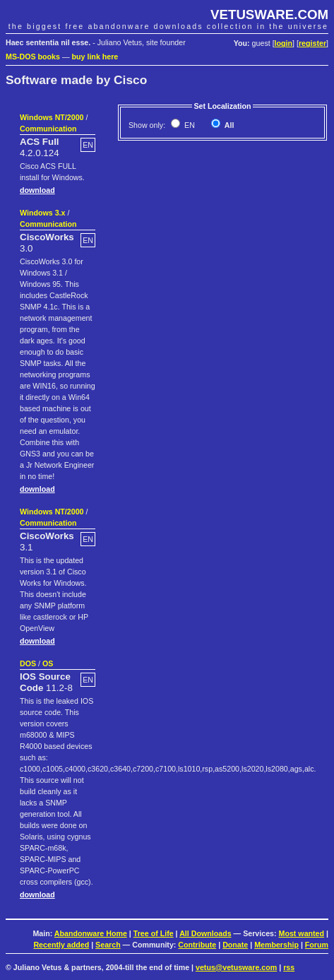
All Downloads (205, 933)
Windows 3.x (42, 213)
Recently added (61, 945)
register (312, 43)
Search (108, 945)
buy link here (95, 57)
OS (48, 663)
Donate (235, 945)
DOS (28, 663)
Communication (48, 129)
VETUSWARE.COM (269, 14)
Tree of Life (154, 933)
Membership (276, 945)
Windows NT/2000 (52, 117)
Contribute (197, 945)
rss (289, 967)
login (284, 43)
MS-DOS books (33, 57)
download (37, 190)
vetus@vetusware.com (236, 967)
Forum (317, 945)
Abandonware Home (91, 933)
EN (189, 125)
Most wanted (302, 933)
